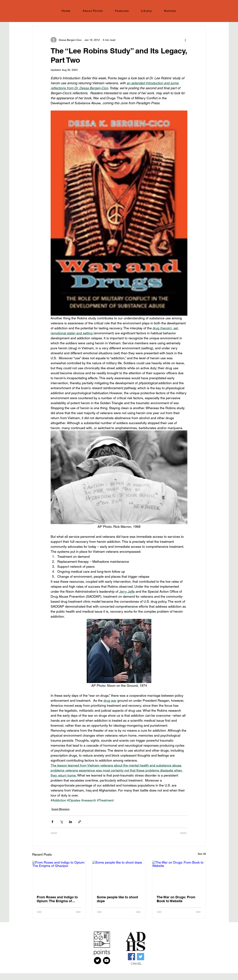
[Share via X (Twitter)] (61, 822)
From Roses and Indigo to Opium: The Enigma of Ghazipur (57, 899)
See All (202, 854)
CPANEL (136, 964)
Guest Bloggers (60, 809)
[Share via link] (80, 822)
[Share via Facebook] (52, 822)
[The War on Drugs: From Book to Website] (179, 876)
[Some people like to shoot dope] (119, 876)
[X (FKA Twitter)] (97, 961)
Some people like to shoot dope (117, 899)
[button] (122, 11)
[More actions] (185, 40)
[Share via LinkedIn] (70, 822)
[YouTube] (107, 961)
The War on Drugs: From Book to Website (176, 899)
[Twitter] (141, 957)
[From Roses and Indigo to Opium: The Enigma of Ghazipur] (59, 876)
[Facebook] (131, 957)
